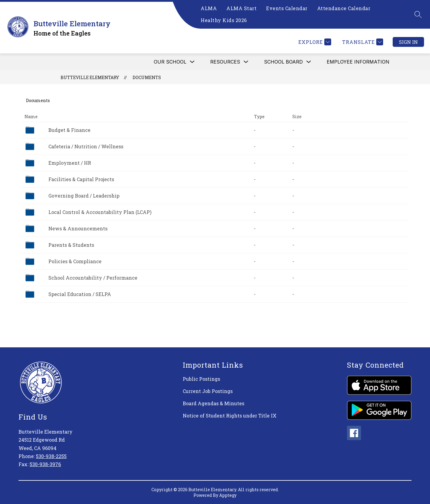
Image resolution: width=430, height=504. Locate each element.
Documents (147, 77)
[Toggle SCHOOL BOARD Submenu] (309, 62)
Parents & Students (71, 245)
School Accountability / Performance (93, 278)
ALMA (209, 8)
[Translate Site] (362, 42)
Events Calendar (287, 8)
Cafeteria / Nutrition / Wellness (86, 146)
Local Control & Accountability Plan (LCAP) (100, 212)
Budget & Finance (69, 130)
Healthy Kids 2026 (224, 20)
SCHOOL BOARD (283, 62)
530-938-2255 (51, 456)
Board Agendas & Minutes (214, 403)
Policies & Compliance (75, 261)
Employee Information (358, 62)
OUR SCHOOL (170, 62)
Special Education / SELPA (80, 294)
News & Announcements (78, 228)
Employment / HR (70, 163)
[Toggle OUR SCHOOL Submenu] (192, 62)
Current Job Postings (208, 391)
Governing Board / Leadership (84, 196)
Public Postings (201, 379)
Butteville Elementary (90, 77)
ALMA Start (241, 8)
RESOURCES (225, 62)
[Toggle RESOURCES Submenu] (246, 62)
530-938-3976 (45, 464)
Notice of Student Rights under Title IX (230, 416)
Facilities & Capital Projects (81, 179)
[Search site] (418, 14)
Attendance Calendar (344, 8)
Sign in (408, 42)
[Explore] (314, 42)
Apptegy (228, 495)
